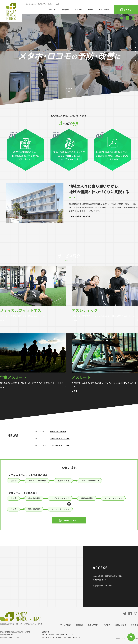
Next (135, 60)
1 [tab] (135, 48)
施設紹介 (65, 10)
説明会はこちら (70, 520)
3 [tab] (135, 55)
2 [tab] (135, 51)
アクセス (91, 10)
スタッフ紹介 (78, 10)
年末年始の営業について (60, 438)
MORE (3, 321)
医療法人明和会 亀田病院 (80, 216)
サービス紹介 (52, 10)
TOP (131, 637)
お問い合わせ (104, 10)
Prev (135, 43)
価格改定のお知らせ (58, 431)
